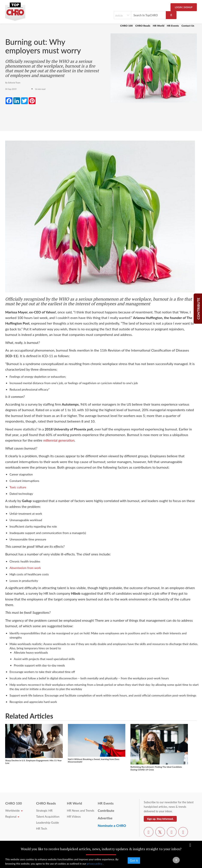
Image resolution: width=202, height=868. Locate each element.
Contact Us (188, 26)
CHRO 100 (126, 26)
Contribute (106, 810)
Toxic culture (18, 487)
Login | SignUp (184, 7)
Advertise (105, 818)
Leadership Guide (47, 822)
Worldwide (14, 810)
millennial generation (59, 440)
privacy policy (95, 864)
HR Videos (74, 816)
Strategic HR (44, 810)
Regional (12, 816)
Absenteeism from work (25, 568)
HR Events (173, 26)
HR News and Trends (81, 810)
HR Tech (41, 828)
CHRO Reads (143, 26)
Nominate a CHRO (112, 825)
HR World (159, 26)
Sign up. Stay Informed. (160, 819)
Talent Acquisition (48, 816)
